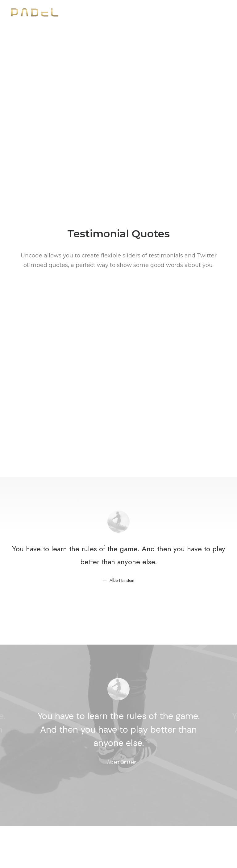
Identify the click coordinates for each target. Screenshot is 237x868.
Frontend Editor (30, 762)
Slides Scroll (25, 810)
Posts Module (27, 786)
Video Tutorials (112, 793)
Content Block (28, 794)
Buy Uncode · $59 (119, 714)
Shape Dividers (29, 818)
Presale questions (116, 824)
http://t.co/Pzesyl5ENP (119, 544)
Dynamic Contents (33, 802)
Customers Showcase (196, 812)
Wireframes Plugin (33, 778)
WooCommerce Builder (39, 770)
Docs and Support (117, 762)
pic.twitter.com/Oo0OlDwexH (115, 557)
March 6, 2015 (151, 581)
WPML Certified (30, 826)
